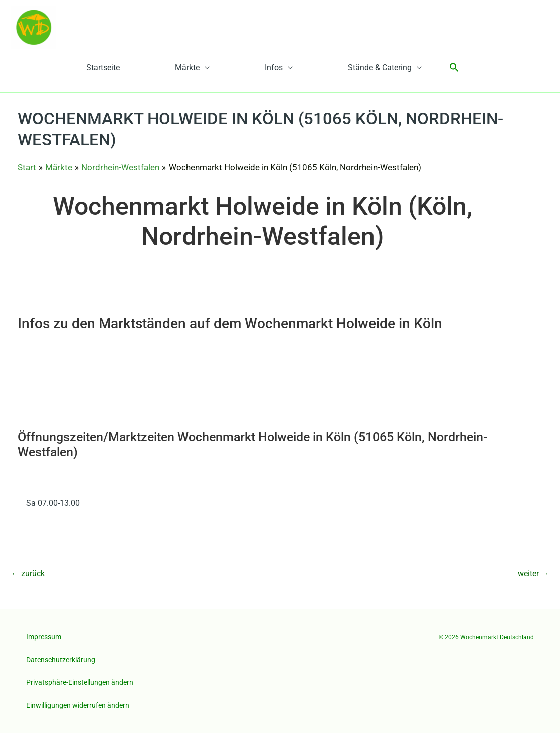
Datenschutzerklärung (61, 660)
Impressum (44, 637)
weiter (533, 573)
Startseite (103, 67)
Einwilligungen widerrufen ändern (78, 705)
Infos (274, 67)
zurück (28, 573)
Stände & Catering (380, 67)
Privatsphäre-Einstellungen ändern (80, 682)
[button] (454, 68)
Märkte (187, 67)
